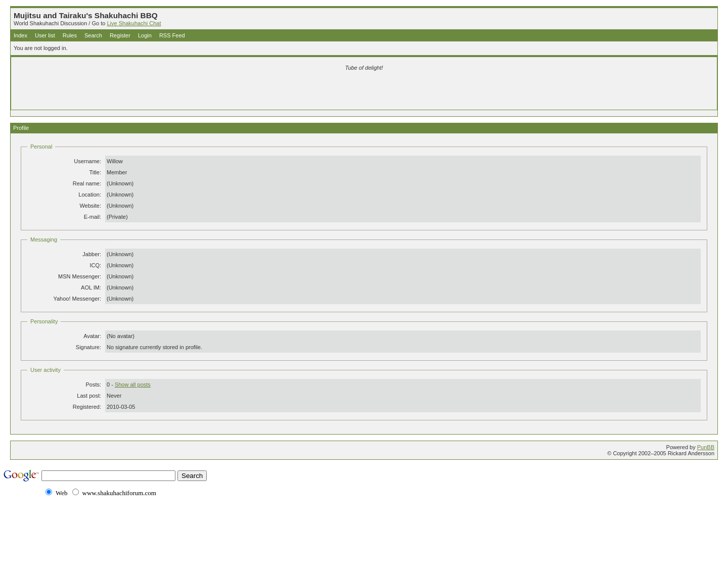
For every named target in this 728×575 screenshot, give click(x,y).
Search (93, 35)
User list (45, 35)
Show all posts (133, 385)
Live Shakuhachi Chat (134, 23)
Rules (70, 35)
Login (145, 35)
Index (20, 35)
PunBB (706, 447)
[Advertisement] (245, 92)
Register (120, 35)
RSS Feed (172, 35)
